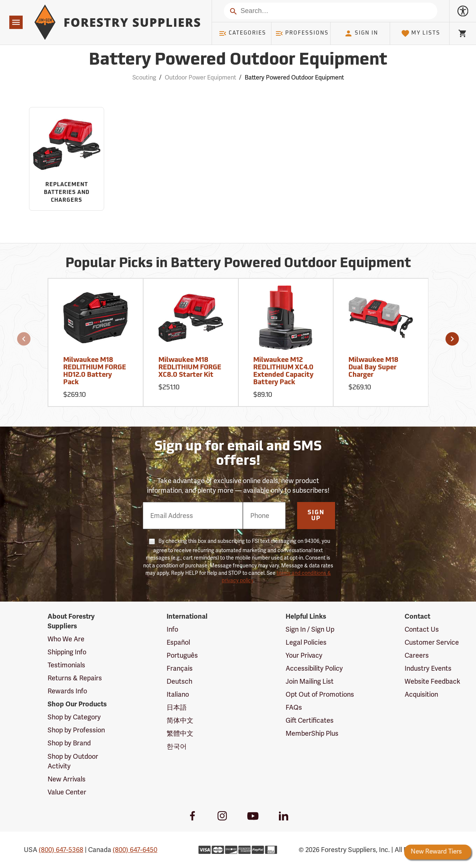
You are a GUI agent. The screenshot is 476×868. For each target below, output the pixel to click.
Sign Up (316, 516)
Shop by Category (74, 717)
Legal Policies (306, 642)
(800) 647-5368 (61, 850)
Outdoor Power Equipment (200, 78)
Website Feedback (432, 681)
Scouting (144, 78)
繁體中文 (180, 733)
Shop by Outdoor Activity (73, 761)
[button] (24, 339)
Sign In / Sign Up (310, 629)
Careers (417, 655)
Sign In (361, 33)
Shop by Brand (69, 743)
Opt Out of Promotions (320, 694)
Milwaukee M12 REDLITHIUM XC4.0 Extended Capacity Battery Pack (283, 371)
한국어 (177, 746)
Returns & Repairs (75, 678)
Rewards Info (67, 691)
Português (182, 655)
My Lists (421, 33)
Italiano (178, 694)
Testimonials (66, 665)
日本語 (177, 707)
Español (178, 642)
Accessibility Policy (314, 668)
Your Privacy (304, 655)
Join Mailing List (310, 681)
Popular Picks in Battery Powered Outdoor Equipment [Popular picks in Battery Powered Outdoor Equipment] (238, 264)
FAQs (294, 707)
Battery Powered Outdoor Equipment (294, 78)
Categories (242, 33)
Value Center (67, 792)
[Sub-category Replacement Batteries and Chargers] (67, 159)
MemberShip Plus (312, 733)
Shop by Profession (76, 730)
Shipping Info (67, 652)
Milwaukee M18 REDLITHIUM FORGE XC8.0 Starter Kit (190, 368)
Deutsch (179, 681)
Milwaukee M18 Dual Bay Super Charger (373, 368)
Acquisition (421, 694)
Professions (302, 33)
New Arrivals (67, 779)
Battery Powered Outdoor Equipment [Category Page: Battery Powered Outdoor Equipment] (238, 60)
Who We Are (66, 639)
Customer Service (432, 642)
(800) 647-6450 (135, 850)
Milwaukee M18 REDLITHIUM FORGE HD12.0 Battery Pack (95, 371)
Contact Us (422, 629)
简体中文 (180, 720)
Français (180, 668)
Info (172, 629)
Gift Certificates (310, 720)
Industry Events (428, 668)
